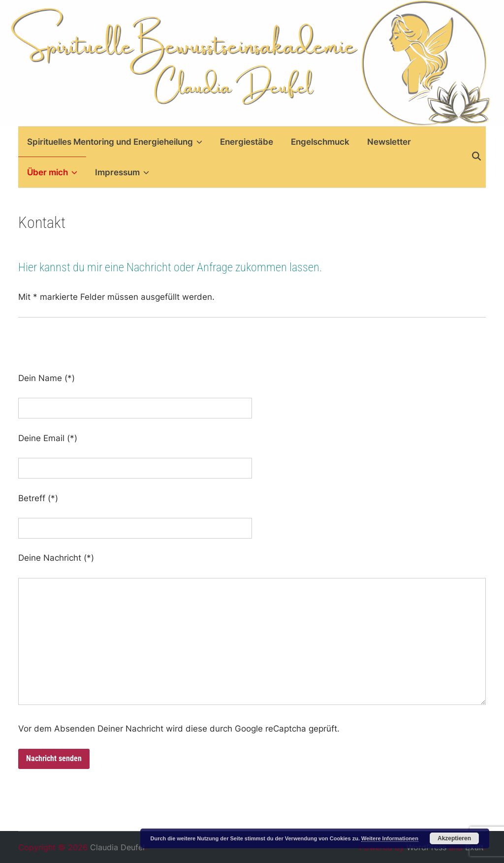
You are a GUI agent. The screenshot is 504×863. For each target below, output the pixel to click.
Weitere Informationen (390, 838)
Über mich (52, 172)
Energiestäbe (247, 142)
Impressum (122, 172)
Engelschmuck (320, 142)
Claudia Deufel (117, 847)
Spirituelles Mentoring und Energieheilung (115, 142)
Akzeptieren (454, 838)
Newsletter (389, 142)
